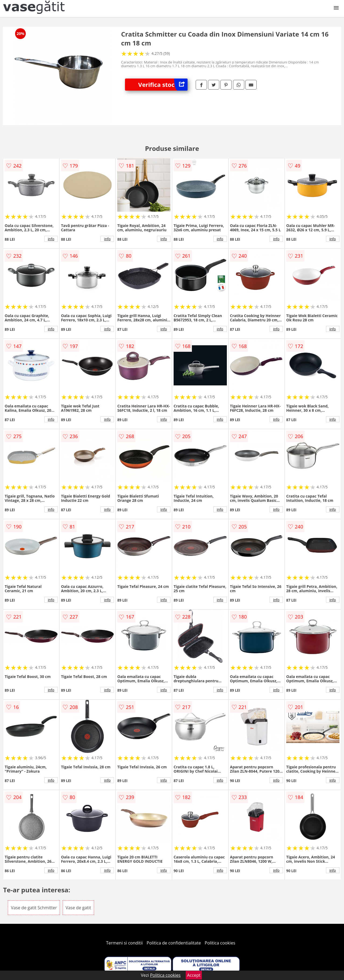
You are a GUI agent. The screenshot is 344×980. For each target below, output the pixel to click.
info (51, 239)
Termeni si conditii (125, 943)
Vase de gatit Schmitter (34, 908)
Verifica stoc (163, 85)
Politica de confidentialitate (174, 943)
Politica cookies (220, 943)
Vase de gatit (78, 908)
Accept (194, 975)
